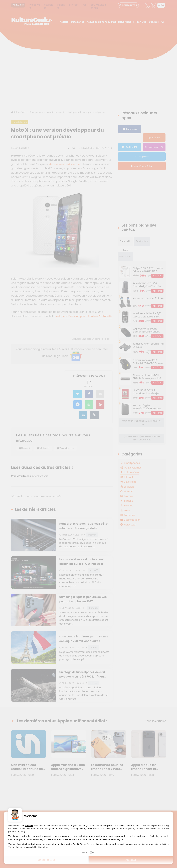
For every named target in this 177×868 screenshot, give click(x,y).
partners (29, 825)
